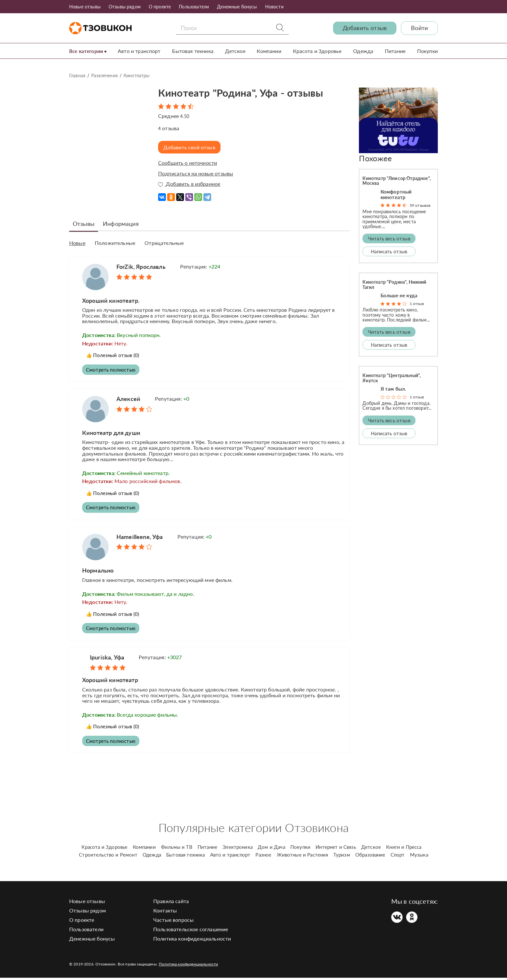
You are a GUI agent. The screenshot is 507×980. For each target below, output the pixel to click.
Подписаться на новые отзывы (196, 174)
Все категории (87, 51)
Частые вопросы (173, 922)
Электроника (237, 849)
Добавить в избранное (189, 184)
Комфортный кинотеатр (396, 194)
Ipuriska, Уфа (107, 659)
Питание (395, 51)
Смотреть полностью (112, 369)
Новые (77, 243)
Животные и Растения (302, 857)
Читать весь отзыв (389, 238)
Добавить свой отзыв (191, 147)
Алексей (128, 399)
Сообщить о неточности (188, 163)
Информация (121, 224)
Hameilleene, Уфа (140, 537)
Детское (237, 51)
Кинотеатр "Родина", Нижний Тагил (394, 284)
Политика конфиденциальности (192, 941)
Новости (274, 7)
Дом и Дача (271, 849)
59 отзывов (420, 205)
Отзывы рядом (125, 7)
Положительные (115, 243)
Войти (419, 28)
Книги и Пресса (404, 849)
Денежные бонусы (237, 7)
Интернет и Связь (336, 849)
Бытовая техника (194, 51)
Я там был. (394, 389)
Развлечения (104, 75)
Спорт (398, 857)
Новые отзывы (85, 7)
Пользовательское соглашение (191, 931)
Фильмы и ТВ (177, 849)
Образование (370, 857)
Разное (263, 857)
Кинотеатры (137, 75)
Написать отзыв (389, 251)
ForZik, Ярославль (141, 266)
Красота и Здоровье (318, 51)
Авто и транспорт (141, 51)
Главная (77, 75)
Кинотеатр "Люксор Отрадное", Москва (396, 181)
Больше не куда (399, 295)
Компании (270, 51)
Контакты (165, 913)
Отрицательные (164, 243)
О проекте (160, 7)
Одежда (364, 51)
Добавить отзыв (365, 28)
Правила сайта (171, 903)
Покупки (427, 51)
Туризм (342, 857)
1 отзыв (417, 304)
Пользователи (194, 7)
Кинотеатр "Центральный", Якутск (392, 378)
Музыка (419, 857)
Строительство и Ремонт (108, 857)
